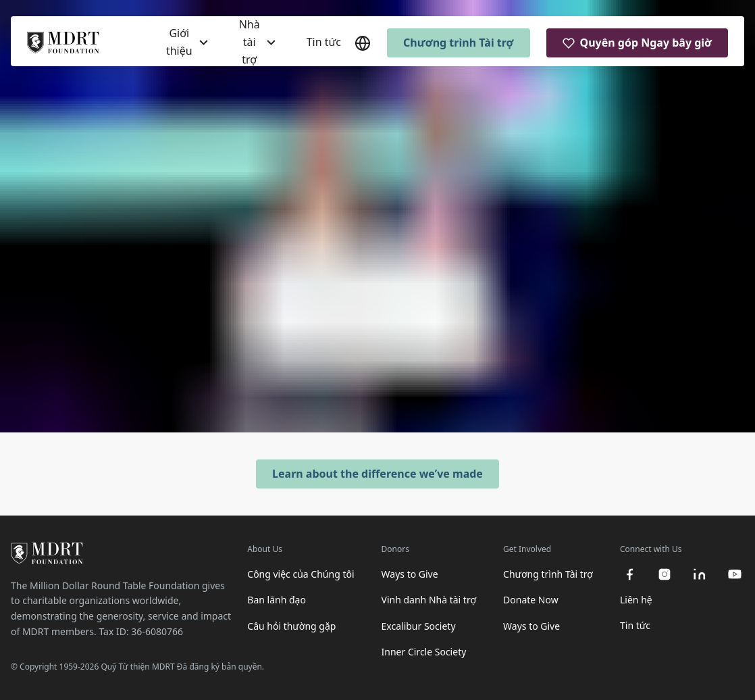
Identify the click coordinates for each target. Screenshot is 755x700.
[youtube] (735, 574)
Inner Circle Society (424, 652)
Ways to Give (410, 574)
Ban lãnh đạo (277, 600)
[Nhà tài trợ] (257, 42)
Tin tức (324, 42)
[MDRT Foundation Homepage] (63, 43)
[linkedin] (700, 574)
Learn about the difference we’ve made (377, 474)
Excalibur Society (419, 626)
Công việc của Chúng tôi (301, 574)
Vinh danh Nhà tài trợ (429, 600)
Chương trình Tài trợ (459, 43)
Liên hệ (636, 600)
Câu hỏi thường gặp (291, 626)
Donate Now (531, 600)
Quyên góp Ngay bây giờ (637, 43)
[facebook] (629, 574)
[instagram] (665, 574)
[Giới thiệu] (187, 42)
